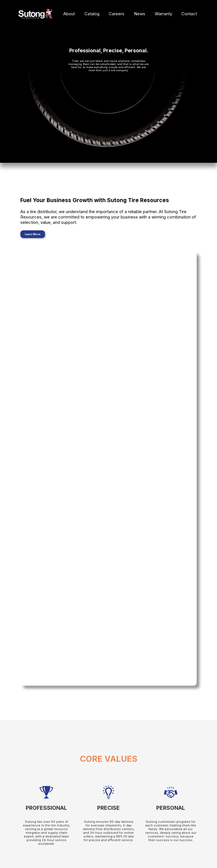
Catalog (92, 14)
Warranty (163, 14)
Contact (189, 14)
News (140, 14)
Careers (117, 14)
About (69, 14)
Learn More (33, 234)
